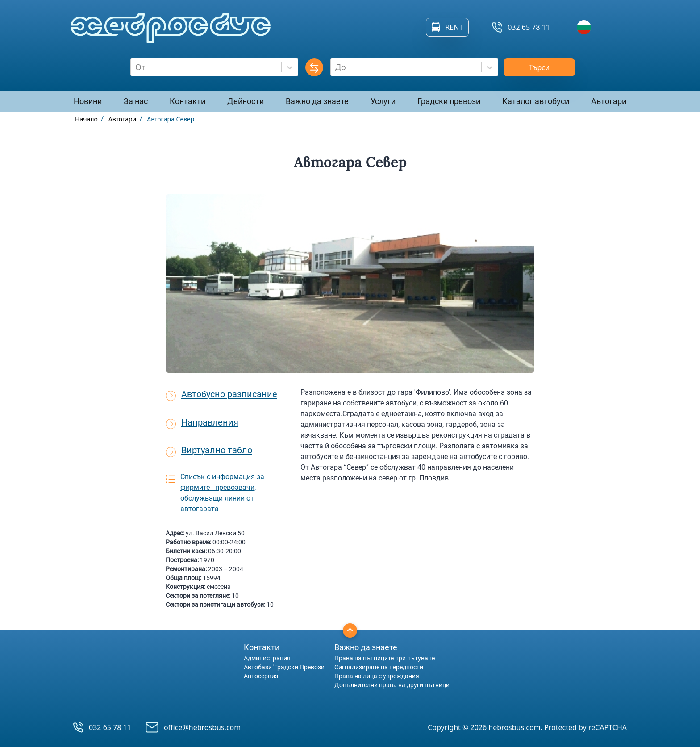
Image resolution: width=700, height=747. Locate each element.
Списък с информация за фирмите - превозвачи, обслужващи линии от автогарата (222, 493)
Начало (86, 119)
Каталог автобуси (536, 101)
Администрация (267, 658)
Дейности (246, 101)
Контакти (187, 101)
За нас (136, 101)
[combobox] (136, 67)
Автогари (609, 101)
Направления (210, 422)
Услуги (383, 101)
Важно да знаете (317, 101)
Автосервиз (261, 676)
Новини (88, 101)
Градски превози (449, 101)
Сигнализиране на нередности (379, 667)
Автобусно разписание (229, 394)
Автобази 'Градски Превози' (285, 667)
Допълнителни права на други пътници (392, 685)
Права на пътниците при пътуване (385, 658)
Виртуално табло (217, 450)
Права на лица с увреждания (377, 676)
